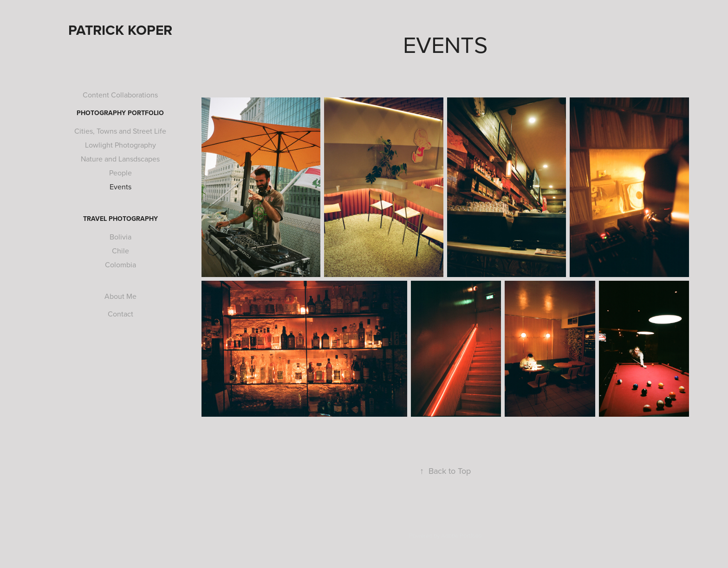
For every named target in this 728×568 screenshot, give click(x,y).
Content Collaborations (120, 95)
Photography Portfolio (120, 113)
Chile (120, 251)
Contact (120, 314)
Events (120, 187)
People (120, 173)
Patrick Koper (120, 30)
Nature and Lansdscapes (120, 159)
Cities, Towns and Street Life (120, 131)
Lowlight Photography (120, 145)
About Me (120, 296)
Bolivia (120, 237)
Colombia (120, 265)
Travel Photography (120, 219)
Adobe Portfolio (461, 536)
